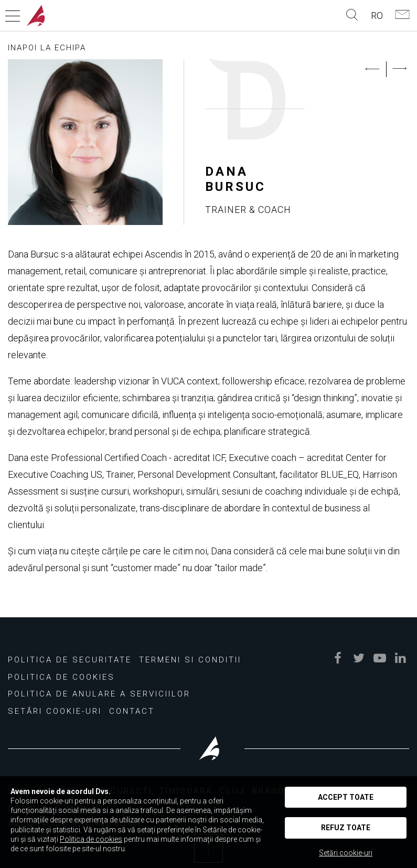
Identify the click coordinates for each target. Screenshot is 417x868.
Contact (132, 711)
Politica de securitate (70, 660)
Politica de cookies (61, 677)
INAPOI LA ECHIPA (47, 48)
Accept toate (346, 797)
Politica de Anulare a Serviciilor (99, 694)
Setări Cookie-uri (55, 711)
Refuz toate (346, 828)
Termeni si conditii (190, 660)
